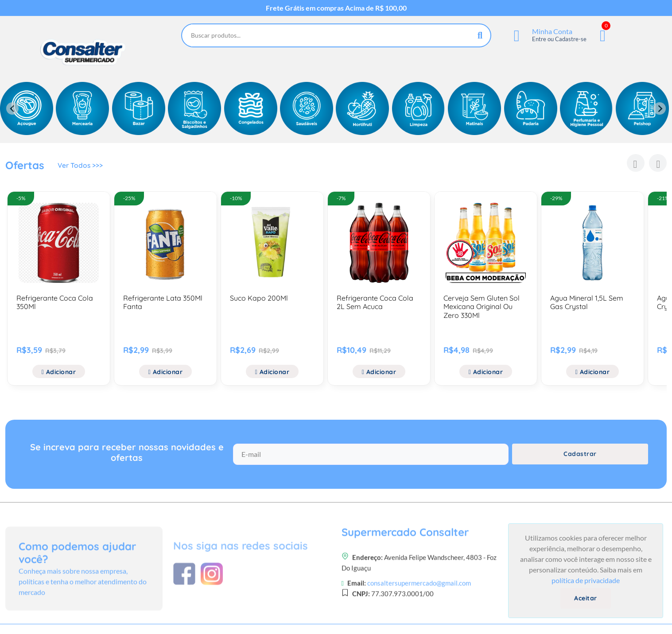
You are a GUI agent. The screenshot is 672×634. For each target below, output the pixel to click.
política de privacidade (586, 580)
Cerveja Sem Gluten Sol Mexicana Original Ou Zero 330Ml (482, 306)
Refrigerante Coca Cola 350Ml (55, 302)
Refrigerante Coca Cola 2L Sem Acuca (375, 302)
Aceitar (586, 598)
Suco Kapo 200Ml (259, 298)
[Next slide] (660, 108)
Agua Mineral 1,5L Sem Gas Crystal (587, 302)
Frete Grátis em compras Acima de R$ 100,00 (336, 8)
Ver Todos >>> (81, 166)
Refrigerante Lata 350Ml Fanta (163, 302)
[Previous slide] (12, 108)
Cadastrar (580, 457)
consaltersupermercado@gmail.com (419, 619)
